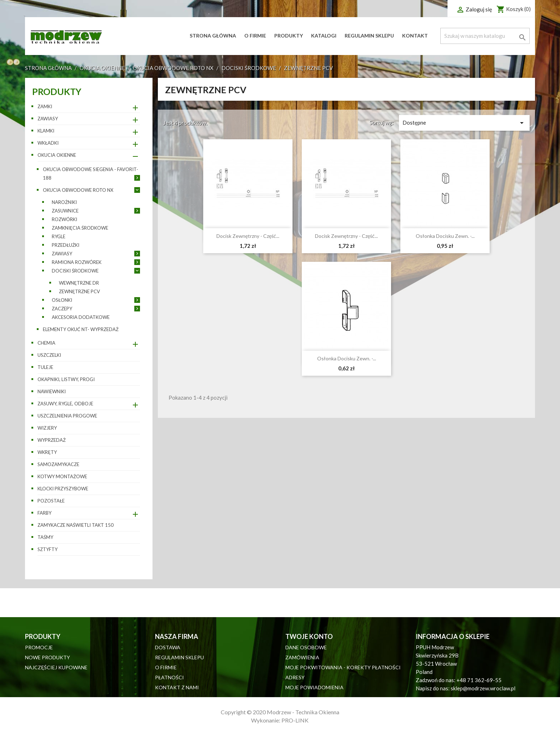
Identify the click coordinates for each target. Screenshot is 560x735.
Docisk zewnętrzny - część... (248, 236)
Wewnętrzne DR (79, 283)
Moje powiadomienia (314, 687)
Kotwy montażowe (62, 476)
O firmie (255, 36)
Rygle (59, 236)
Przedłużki (66, 245)
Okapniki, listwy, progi (66, 379)
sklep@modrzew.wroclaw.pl (483, 688)
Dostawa (168, 647)
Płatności (169, 677)
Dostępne (464, 123)
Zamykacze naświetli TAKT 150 (76, 525)
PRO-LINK (295, 720)
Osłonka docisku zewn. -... (445, 236)
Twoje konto (309, 636)
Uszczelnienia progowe (67, 416)
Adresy (295, 677)
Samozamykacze (58, 464)
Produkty (289, 36)
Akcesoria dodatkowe (81, 317)
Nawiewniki (52, 391)
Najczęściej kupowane (56, 667)
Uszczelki (49, 355)
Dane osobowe (306, 647)
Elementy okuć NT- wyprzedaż (81, 329)
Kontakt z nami (177, 687)
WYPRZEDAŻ (52, 440)
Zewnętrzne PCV (79, 291)
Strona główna (213, 36)
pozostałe (51, 501)
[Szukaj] (485, 36)
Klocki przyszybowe (63, 489)
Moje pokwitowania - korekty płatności (343, 667)
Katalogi (324, 36)
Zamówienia (302, 657)
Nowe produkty (47, 657)
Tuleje (45, 367)
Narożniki (64, 202)
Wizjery (47, 428)
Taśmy (45, 537)
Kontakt (415, 36)
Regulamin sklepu (369, 36)
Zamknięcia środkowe (80, 228)
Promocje (39, 647)
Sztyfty (47, 549)
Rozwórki (64, 219)
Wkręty (47, 452)
